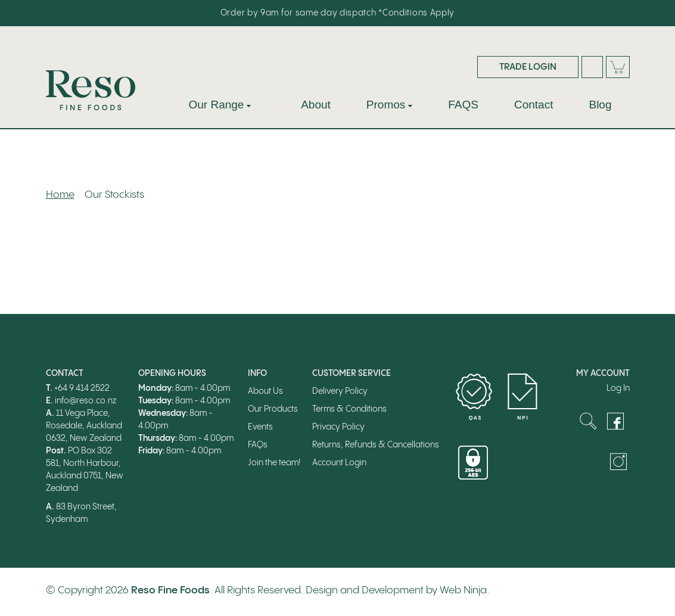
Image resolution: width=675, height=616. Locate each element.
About (316, 105)
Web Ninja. (464, 590)
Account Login (339, 463)
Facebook (615, 421)
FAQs (258, 445)
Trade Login (528, 67)
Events (260, 427)
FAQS (463, 105)
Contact (534, 105)
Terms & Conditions (349, 409)
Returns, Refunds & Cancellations (376, 445)
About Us (265, 391)
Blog (600, 105)
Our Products (273, 409)
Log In (618, 388)
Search (592, 67)
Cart (618, 67)
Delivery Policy (340, 391)
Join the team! (274, 463)
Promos (386, 105)
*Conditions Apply (416, 13)
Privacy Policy (338, 427)
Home (60, 195)
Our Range (217, 105)
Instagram (618, 462)
